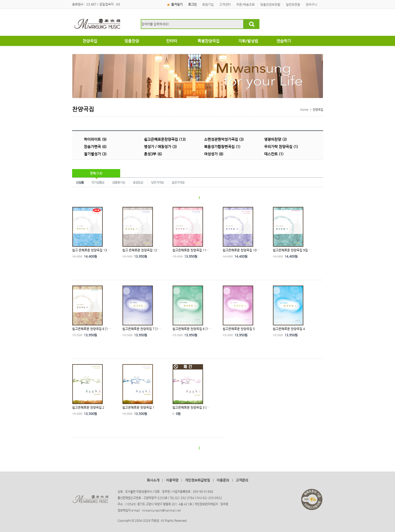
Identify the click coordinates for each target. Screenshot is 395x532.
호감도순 (138, 182)
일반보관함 (293, 4)
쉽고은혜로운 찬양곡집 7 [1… (142, 329)
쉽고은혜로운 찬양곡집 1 (138, 407)
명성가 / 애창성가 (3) (160, 147)
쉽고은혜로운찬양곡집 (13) (165, 139)
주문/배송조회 (245, 4)
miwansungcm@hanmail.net (161, 510)
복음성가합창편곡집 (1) (222, 147)
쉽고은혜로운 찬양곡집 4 (289, 329)
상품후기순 (119, 182)
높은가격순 (178, 182)
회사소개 (153, 480)
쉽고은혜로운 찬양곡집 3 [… (191, 407)
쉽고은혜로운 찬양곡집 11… (191, 250)
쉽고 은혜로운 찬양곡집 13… (91, 250)
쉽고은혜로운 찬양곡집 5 (239, 329)
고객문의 (242, 480)
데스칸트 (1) (274, 154)
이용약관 (172, 480)
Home (304, 110)
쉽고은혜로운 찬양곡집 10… (241, 250)
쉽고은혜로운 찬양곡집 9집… (292, 250)
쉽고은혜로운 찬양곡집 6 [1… (192, 329)
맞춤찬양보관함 (270, 4)
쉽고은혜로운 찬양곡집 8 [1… (91, 329)
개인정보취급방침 (197, 480)
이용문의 (223, 480)
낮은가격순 (158, 182)
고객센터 (225, 4)
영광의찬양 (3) (275, 139)
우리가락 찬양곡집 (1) (281, 147)
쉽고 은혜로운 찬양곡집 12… (141, 250)
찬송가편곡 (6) (95, 147)
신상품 (80, 182)
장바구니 (311, 4)
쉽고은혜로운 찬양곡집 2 (88, 407)
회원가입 (208, 4)
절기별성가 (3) (95, 154)
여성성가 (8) (214, 154)
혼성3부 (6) (153, 154)
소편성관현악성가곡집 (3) (224, 139)
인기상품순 (98, 182)
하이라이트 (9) (95, 139)
